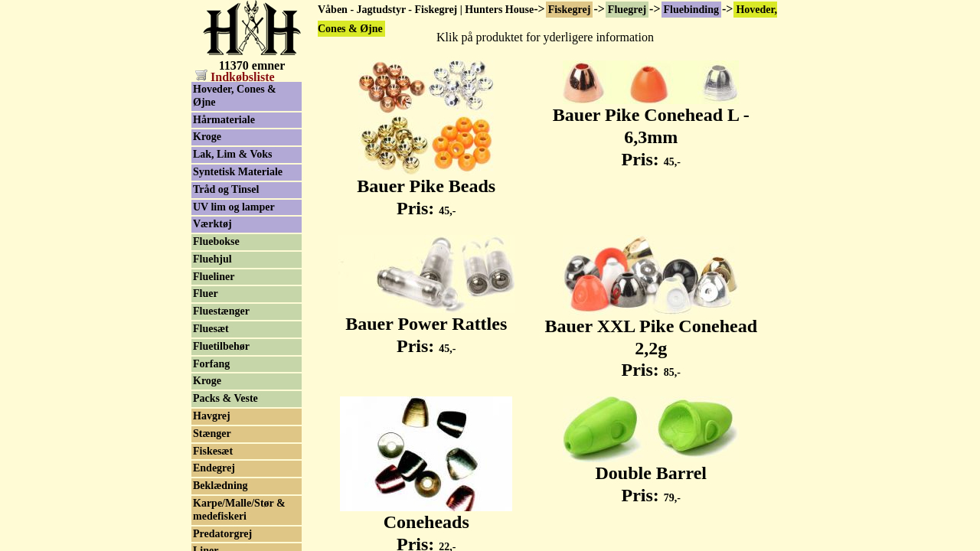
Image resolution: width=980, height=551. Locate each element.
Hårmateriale (224, 120)
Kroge (207, 137)
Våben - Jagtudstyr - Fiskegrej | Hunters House (426, 10)
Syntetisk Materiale (238, 172)
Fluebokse (216, 241)
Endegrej (214, 468)
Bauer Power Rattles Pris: (426, 326)
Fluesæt (211, 329)
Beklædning (220, 486)
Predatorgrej (222, 534)
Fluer (206, 293)
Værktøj (212, 224)
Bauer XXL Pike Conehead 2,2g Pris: (651, 340)
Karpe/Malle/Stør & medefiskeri (239, 510)
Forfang (211, 364)
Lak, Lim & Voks (232, 154)
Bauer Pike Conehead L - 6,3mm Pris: (651, 129)
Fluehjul (212, 259)
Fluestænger (221, 311)
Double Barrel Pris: (651, 476)
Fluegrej (627, 10)
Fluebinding (691, 10)
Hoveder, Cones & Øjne (235, 96)
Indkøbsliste (235, 77)
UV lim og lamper (234, 207)
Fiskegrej (570, 10)
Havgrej (212, 416)
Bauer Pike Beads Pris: (426, 189)
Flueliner (214, 277)
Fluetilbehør (221, 346)
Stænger (212, 434)
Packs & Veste (225, 398)
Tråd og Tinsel (226, 189)
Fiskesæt (213, 451)
